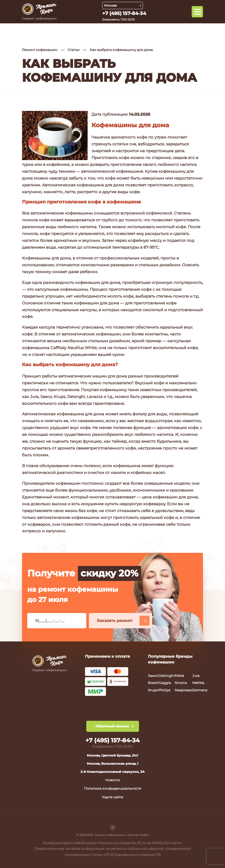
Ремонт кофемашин (40, 50)
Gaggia (165, 683)
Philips (164, 690)
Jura (196, 676)
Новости (113, 780)
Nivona (181, 683)
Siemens (200, 690)
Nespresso (183, 690)
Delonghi (167, 676)
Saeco (153, 676)
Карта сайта (113, 797)
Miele (179, 676)
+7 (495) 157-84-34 (124, 13)
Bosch (153, 683)
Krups (153, 690)
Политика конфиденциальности (113, 788)
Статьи (74, 50)
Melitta (198, 683)
